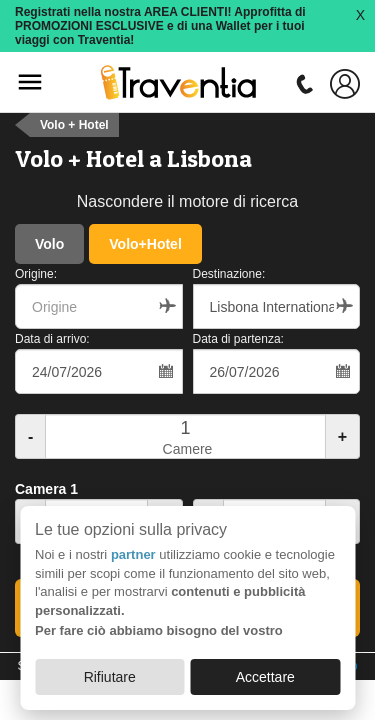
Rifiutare (110, 677)
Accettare (265, 677)
